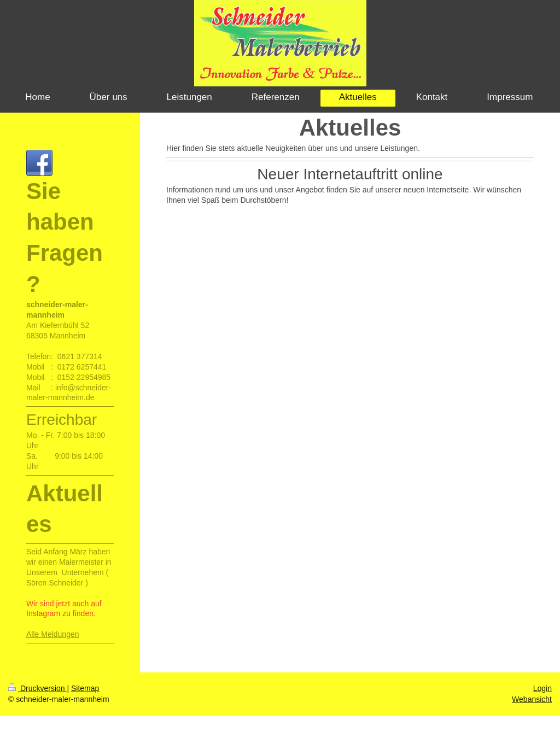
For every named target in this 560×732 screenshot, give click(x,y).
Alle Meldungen (53, 634)
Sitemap (85, 688)
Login (542, 688)
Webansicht (532, 699)
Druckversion (37, 688)
